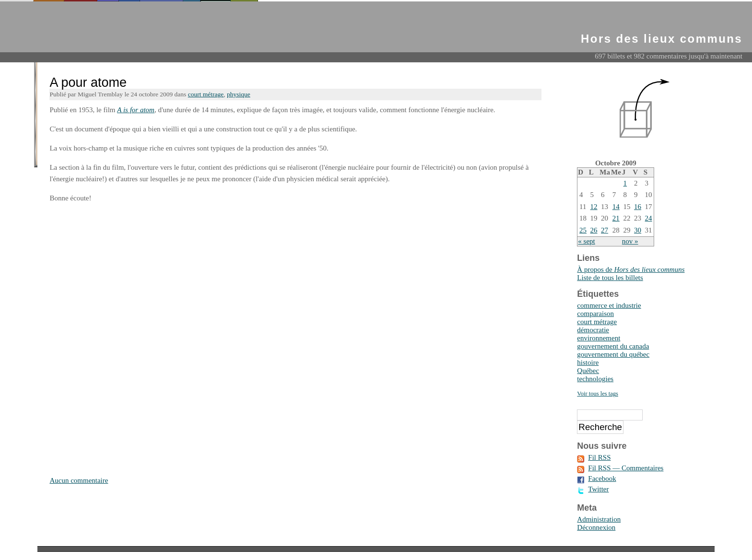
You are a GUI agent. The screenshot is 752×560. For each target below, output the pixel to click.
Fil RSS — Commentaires (626, 468)
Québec (588, 371)
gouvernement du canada (613, 346)
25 (583, 230)
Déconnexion (596, 527)
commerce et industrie (609, 305)
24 (649, 218)
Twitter (598, 489)
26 (594, 230)
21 (616, 218)
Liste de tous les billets (610, 278)
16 (638, 207)
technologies (595, 379)
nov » (630, 241)
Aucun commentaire (79, 480)
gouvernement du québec (613, 354)
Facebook (602, 478)
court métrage (206, 94)
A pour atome (88, 82)
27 (605, 230)
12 (594, 207)
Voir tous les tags (598, 394)
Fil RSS (599, 457)
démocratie (593, 330)
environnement (599, 338)
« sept (586, 241)
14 (616, 207)
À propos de (631, 269)
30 (638, 230)
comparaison (595, 314)
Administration (599, 519)
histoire (588, 362)
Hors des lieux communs (662, 39)
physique (239, 94)
